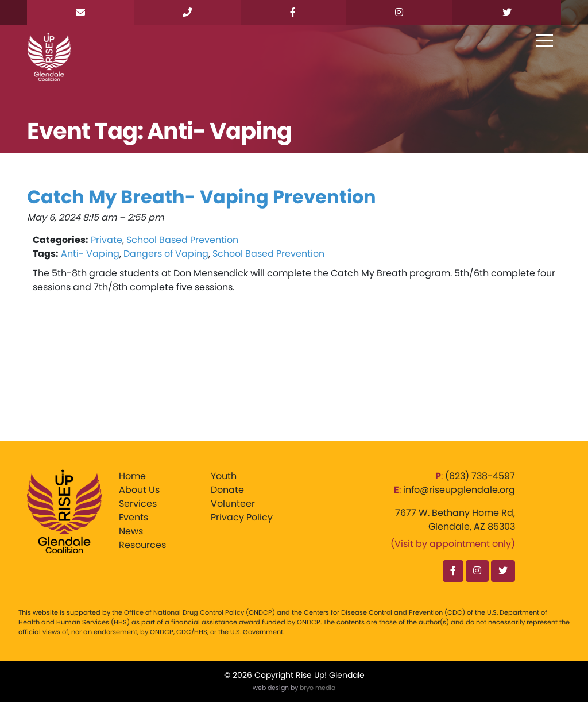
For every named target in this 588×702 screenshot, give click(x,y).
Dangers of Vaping (166, 254)
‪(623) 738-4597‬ (480, 476)
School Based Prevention (182, 240)
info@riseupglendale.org (459, 490)
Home (132, 476)
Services (138, 504)
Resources (142, 545)
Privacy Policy (242, 517)
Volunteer (233, 504)
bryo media (318, 688)
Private (107, 240)
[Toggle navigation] (544, 41)
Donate (227, 490)
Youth (224, 476)
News (131, 531)
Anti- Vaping (90, 254)
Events (134, 517)
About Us (139, 490)
